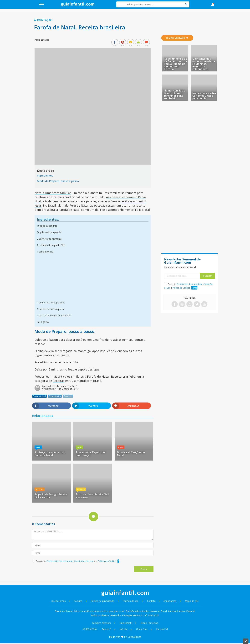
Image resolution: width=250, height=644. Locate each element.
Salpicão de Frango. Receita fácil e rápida (51, 496)
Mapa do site (192, 601)
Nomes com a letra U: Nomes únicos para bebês (204, 96)
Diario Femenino (149, 623)
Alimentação (43, 20)
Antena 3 (107, 629)
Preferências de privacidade (189, 284)
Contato (151, 601)
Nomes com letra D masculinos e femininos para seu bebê (175, 94)
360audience (134, 637)
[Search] (186, 4)
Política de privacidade (103, 601)
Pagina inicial (39, 396)
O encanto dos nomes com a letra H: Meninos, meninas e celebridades (204, 64)
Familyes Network (101, 623)
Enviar (144, 569)
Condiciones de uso (84, 561)
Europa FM (162, 629)
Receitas (59, 381)
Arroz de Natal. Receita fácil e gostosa (92, 496)
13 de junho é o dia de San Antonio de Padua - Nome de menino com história (176, 64)
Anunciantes (170, 601)
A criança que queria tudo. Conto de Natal (50, 454)
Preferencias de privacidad (60, 561)
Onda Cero (142, 629)
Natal (38, 447)
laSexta (124, 629)
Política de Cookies (107, 561)
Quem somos (59, 601)
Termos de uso (130, 601)
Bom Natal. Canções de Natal (131, 454)
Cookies (78, 601)
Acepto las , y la (76, 561)
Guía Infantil (126, 623)
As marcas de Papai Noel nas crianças (91, 454)
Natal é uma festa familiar (53, 193)
